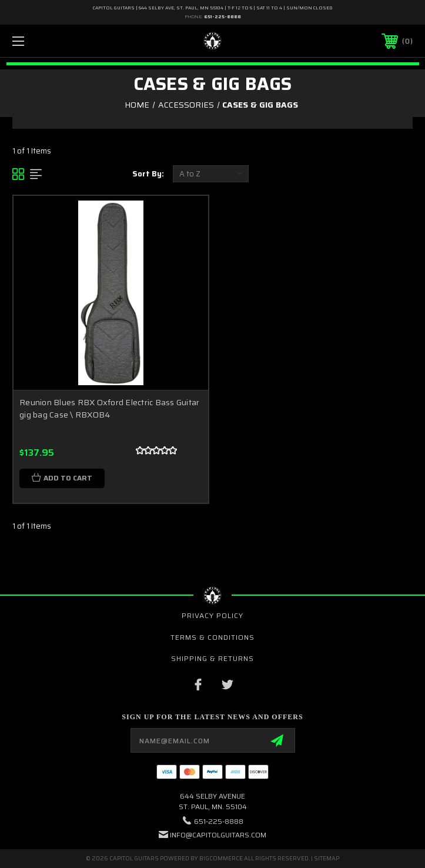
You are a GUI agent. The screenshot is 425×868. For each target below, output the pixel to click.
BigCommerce (221, 858)
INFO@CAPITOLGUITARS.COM (218, 835)
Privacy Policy (212, 615)
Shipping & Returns (212, 658)
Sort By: (148, 174)
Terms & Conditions (212, 637)
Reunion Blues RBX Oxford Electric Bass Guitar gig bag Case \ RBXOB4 (109, 408)
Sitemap (327, 858)
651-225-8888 (222, 17)
